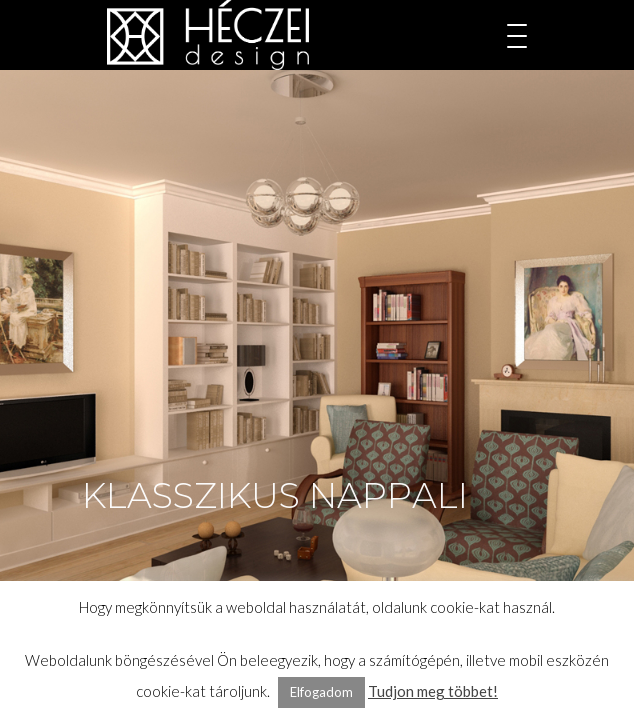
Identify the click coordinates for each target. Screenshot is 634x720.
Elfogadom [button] (321, 692)
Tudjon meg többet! (433, 691)
